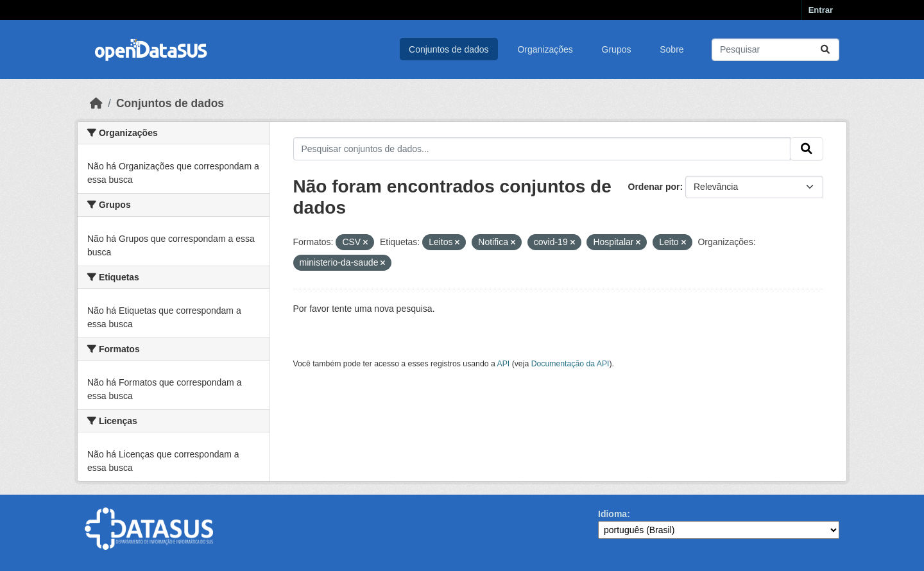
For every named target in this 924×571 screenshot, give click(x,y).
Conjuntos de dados (449, 49)
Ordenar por (654, 187)
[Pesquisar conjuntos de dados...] (775, 50)
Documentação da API (570, 364)
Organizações (545, 49)
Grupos (617, 49)
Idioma (612, 514)
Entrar (821, 10)
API (504, 364)
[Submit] (825, 50)
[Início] (96, 103)
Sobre (672, 49)
